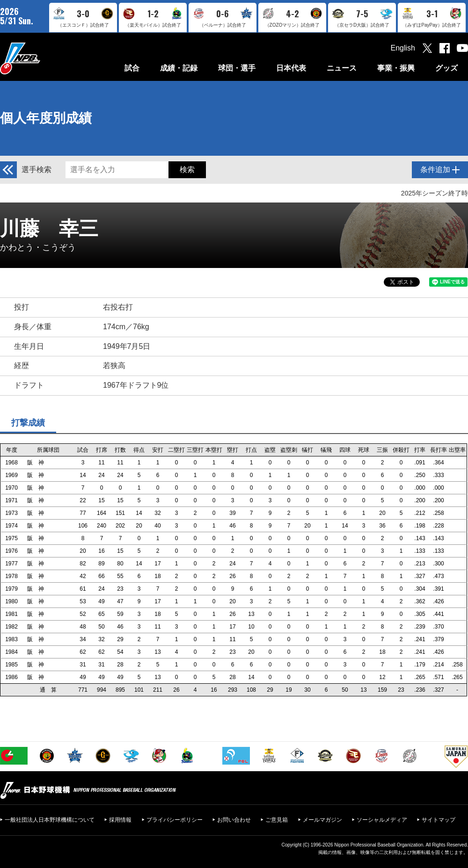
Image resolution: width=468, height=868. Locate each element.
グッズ (446, 68)
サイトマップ (439, 820)
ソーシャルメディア (382, 820)
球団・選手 (237, 68)
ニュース (342, 68)
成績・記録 (179, 68)
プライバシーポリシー (175, 820)
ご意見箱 (277, 820)
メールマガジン (322, 820)
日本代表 (291, 68)
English (403, 48)
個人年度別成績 (46, 118)
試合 (132, 68)
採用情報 (120, 820)
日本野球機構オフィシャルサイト (44, 58)
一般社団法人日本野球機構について (50, 820)
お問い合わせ (234, 820)
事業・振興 (396, 68)
